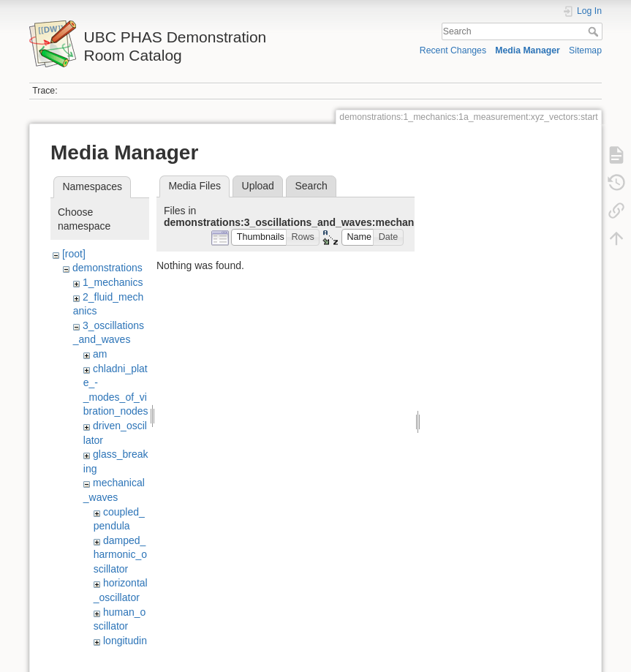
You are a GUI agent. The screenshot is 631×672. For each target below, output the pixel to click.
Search (595, 31)
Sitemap (585, 50)
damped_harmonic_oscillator (120, 555)
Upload (258, 186)
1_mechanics (113, 282)
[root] (74, 254)
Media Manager (528, 50)
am (100, 354)
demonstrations (107, 268)
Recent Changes (453, 50)
